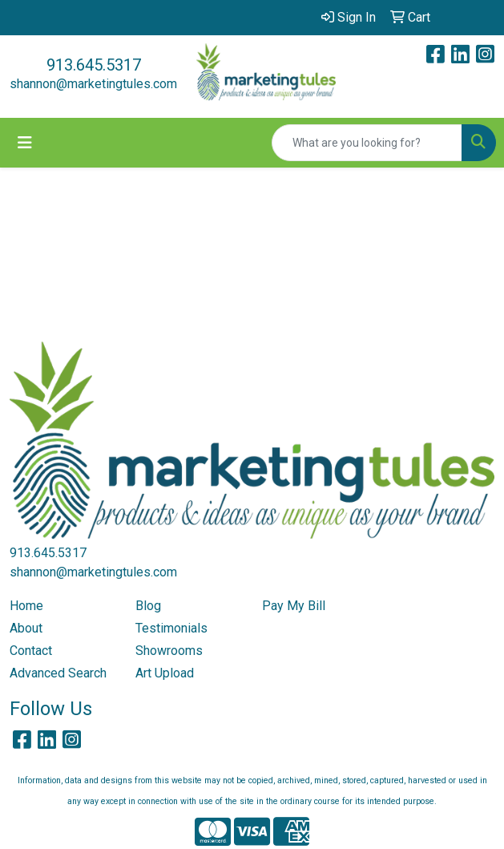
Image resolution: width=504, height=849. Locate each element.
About (26, 628)
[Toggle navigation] (25, 143)
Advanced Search (58, 673)
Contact (31, 651)
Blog (148, 606)
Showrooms (169, 651)
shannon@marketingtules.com (93, 84)
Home (26, 606)
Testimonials (171, 628)
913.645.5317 (94, 65)
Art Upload (165, 673)
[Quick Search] (367, 143)
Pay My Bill (294, 606)
